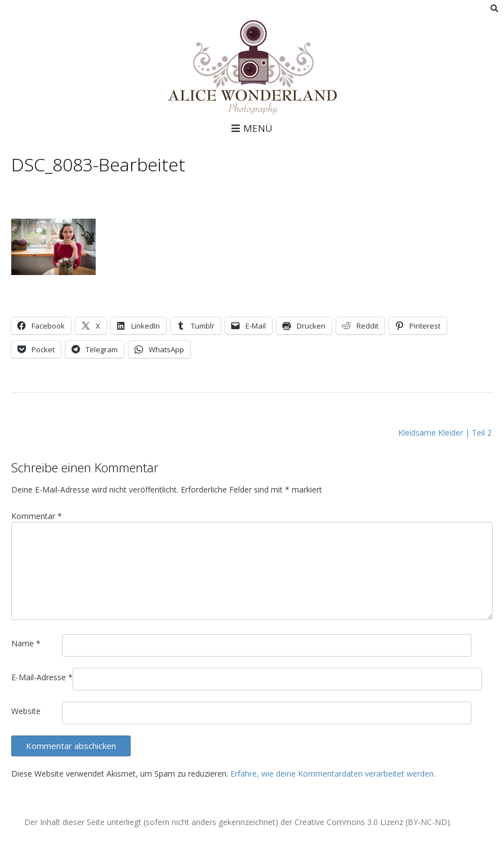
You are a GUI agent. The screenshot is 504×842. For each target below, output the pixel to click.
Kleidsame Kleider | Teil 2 (445, 433)
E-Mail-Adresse (42, 677)
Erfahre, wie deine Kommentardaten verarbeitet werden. (333, 774)
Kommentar (37, 516)
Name (26, 643)
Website (26, 711)
